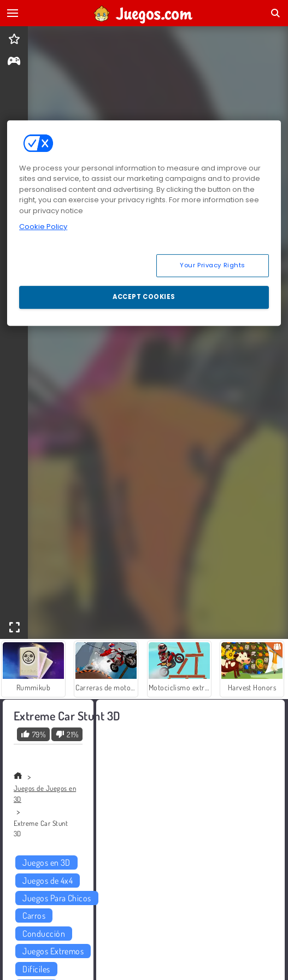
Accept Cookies (144, 297)
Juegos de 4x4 (48, 881)
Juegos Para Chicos (57, 898)
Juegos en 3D (46, 862)
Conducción (44, 934)
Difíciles (36, 969)
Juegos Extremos (53, 951)
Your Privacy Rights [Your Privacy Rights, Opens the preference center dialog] (213, 265)
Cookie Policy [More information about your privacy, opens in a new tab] (43, 227)
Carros (34, 916)
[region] (144, 223)
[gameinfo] (14, 62)
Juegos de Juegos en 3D (45, 794)
